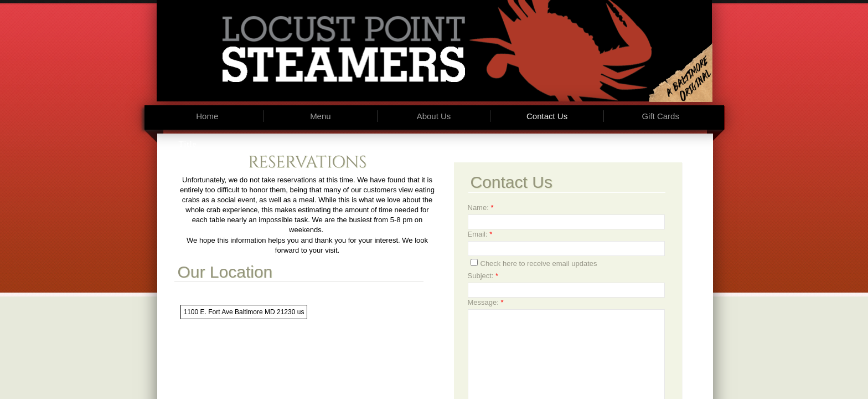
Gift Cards (660, 116)
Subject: (483, 276)
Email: (480, 234)
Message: (486, 302)
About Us (434, 116)
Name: (481, 208)
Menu (321, 116)
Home (207, 116)
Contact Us (547, 116)
